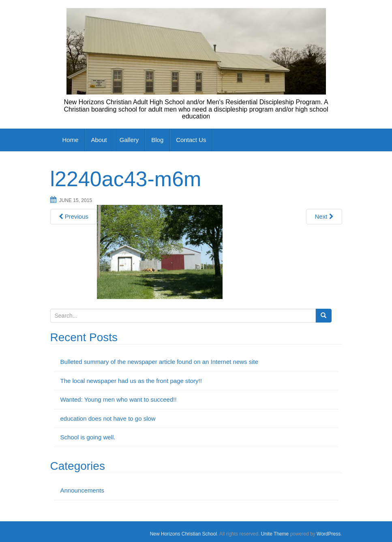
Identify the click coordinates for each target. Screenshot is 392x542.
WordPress (329, 534)
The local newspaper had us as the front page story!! (131, 381)
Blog (157, 140)
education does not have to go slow (108, 418)
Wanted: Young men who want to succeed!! (119, 399)
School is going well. (88, 437)
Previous (74, 216)
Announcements (82, 490)
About (99, 140)
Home (71, 140)
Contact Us (191, 140)
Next (324, 216)
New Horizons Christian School (183, 534)
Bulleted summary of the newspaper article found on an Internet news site (160, 362)
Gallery (129, 140)
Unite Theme (275, 534)
